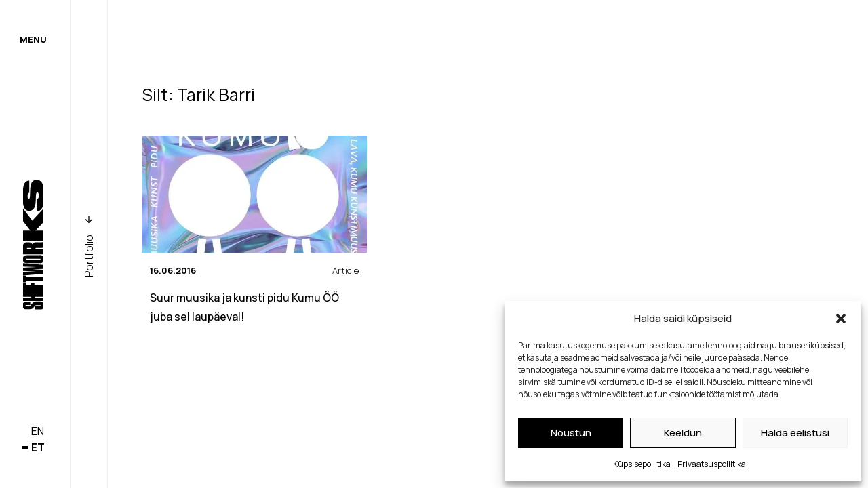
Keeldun (683, 433)
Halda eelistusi (795, 433)
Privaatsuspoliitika (712, 464)
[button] (841, 319)
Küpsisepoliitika (642, 464)
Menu (33, 39)
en (38, 431)
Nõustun (571, 433)
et (38, 447)
